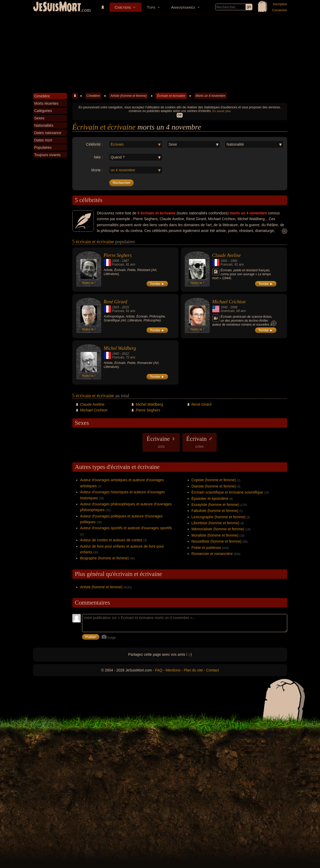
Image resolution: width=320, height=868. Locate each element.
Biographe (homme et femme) (105, 558)
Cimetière (123, 7)
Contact (213, 670)
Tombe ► (157, 284)
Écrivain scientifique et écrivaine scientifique (227, 492)
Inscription (280, 4)
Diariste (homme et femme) (214, 486)
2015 (125, 307)
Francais (118, 264)
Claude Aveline (227, 255)
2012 (125, 354)
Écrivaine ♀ (161, 442)
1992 (234, 261)
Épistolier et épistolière (210, 499)
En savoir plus (222, 111)
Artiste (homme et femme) (129, 96)
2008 (234, 307)
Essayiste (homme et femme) (215, 505)
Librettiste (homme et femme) (216, 523)
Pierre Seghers (118, 255)
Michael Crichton (229, 302)
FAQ (159, 670)
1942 (224, 307)
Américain (228, 311)
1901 (224, 261)
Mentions (173, 670)
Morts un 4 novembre (210, 96)
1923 (116, 307)
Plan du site (193, 670)
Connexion (280, 10)
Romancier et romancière (212, 554)
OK (180, 115)
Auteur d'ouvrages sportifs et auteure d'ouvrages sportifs (126, 528)
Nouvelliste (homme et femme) (217, 541)
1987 (125, 261)
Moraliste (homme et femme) (215, 535)
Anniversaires (183, 7)
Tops (151, 7)
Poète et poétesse (206, 548)
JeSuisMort (57, 7)
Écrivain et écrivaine (171, 96)
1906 (116, 261)
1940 (116, 354)
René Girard (116, 302)
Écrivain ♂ (200, 442)
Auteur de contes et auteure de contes (111, 540)
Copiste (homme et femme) (214, 480)
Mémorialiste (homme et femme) (218, 529)
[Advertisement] (160, 54)
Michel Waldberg (120, 348)
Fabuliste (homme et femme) (215, 511)
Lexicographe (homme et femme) (219, 517)
